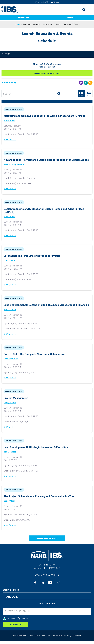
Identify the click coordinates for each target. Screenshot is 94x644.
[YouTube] (50, 583)
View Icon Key (9, 82)
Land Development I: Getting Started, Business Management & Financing (46, 305)
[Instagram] (58, 583)
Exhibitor (23, 619)
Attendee (10, 619)
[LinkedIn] (42, 583)
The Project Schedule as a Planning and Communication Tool (39, 496)
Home (17, 24)
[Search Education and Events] (29, 94)
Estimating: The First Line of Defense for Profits (32, 256)
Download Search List (47, 73)
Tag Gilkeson (10, 310)
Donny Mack (9, 260)
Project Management (16, 398)
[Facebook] (35, 583)
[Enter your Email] (47, 611)
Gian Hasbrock (11, 359)
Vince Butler (10, 120)
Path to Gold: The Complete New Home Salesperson (34, 354)
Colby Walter (10, 403)
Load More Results (47, 538)
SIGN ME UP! (16, 624)
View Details (10, 139)
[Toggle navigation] (90, 10)
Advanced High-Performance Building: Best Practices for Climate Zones (46, 160)
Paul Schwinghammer (14, 164)
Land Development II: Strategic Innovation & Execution (36, 447)
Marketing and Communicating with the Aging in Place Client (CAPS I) (44, 116)
